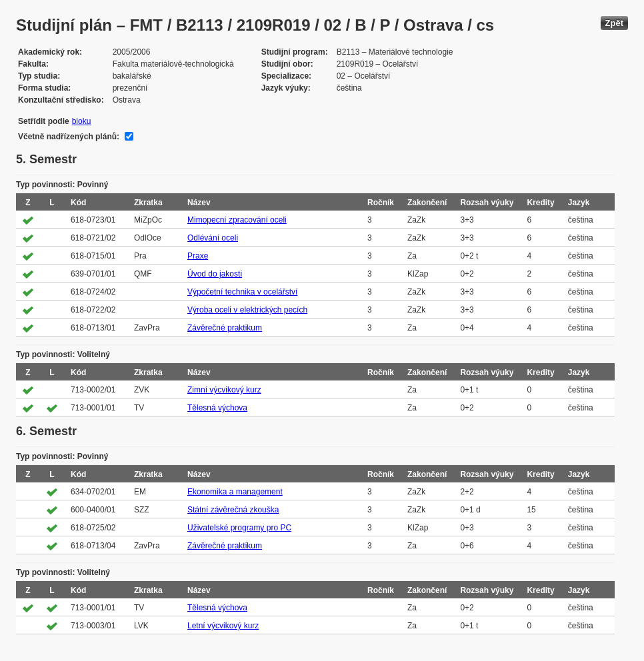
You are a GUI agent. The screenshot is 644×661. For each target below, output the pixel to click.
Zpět (614, 23)
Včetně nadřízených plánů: (69, 137)
